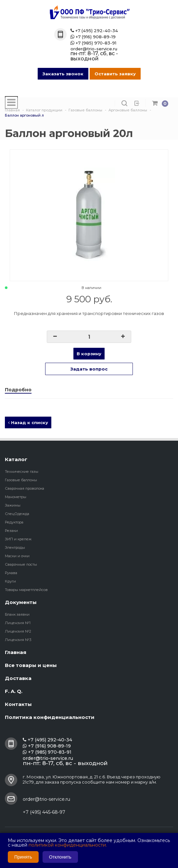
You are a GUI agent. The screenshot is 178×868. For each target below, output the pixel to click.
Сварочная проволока (25, 488)
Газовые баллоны (21, 480)
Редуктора (14, 522)
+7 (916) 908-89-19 (93, 37)
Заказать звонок (63, 74)
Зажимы (13, 505)
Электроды (15, 547)
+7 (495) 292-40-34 (94, 31)
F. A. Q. (14, 691)
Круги (10, 581)
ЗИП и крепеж (18, 539)
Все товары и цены (31, 665)
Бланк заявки (17, 614)
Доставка (18, 678)
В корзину (89, 354)
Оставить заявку (115, 74)
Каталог (16, 459)
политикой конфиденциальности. (68, 845)
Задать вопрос (89, 369)
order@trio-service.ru (94, 49)
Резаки (11, 531)
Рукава (11, 573)
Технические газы (22, 472)
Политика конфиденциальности (50, 717)
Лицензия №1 (18, 623)
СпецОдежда (17, 514)
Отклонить (60, 857)
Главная (16, 652)
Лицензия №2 (18, 631)
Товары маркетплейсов (26, 590)
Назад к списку (28, 422)
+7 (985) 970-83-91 (93, 43)
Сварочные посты (21, 564)
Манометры (16, 497)
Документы (21, 602)
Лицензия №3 (18, 640)
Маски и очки (17, 556)
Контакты (18, 704)
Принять (23, 857)
